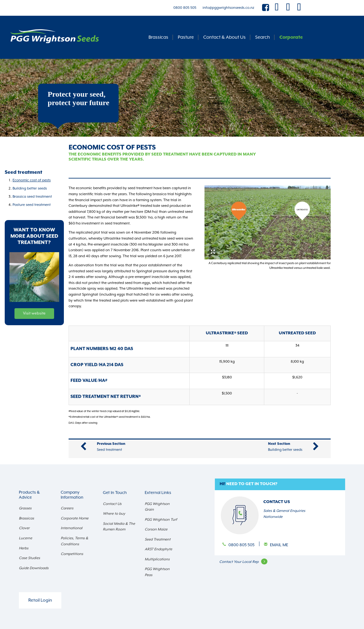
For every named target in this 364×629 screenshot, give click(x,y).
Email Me (279, 545)
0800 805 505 (185, 8)
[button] (280, 484)
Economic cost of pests (32, 180)
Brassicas (26, 518)
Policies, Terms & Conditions (74, 541)
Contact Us (112, 504)
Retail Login (40, 600)
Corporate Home (75, 518)
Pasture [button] (186, 37)
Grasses (25, 508)
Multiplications (157, 559)
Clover (24, 528)
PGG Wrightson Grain (157, 507)
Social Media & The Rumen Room (119, 527)
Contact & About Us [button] (224, 37)
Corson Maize (156, 529)
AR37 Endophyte (158, 549)
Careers (67, 508)
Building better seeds (30, 188)
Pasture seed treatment (32, 205)
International (72, 528)
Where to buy (114, 514)
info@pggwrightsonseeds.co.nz (228, 8)
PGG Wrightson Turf (161, 520)
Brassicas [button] (158, 37)
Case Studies (29, 558)
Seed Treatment (158, 539)
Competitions (72, 554)
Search (263, 37)
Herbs (24, 548)
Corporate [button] (291, 37)
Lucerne (25, 538)
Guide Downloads (34, 568)
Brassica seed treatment (32, 197)
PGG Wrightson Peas (157, 572)
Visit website (34, 313)
